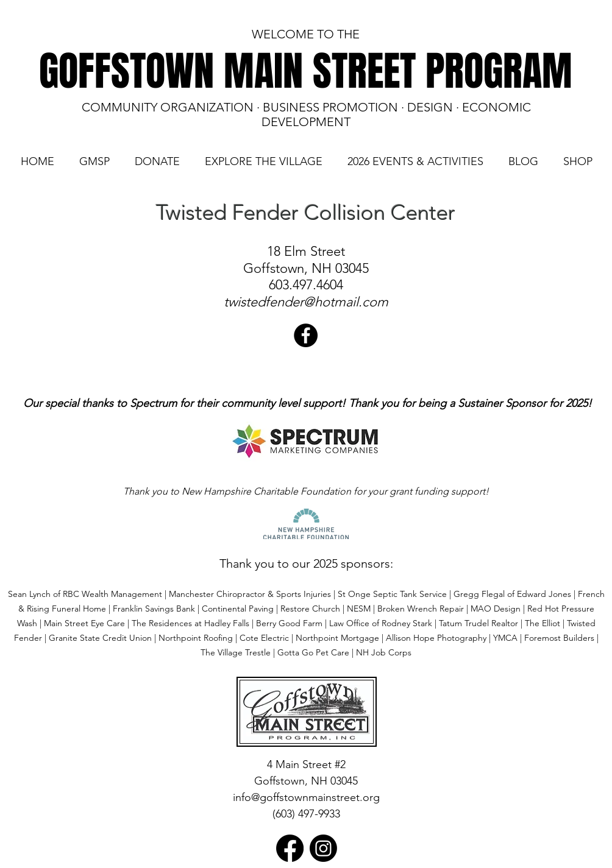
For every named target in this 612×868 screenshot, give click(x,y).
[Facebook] (290, 848)
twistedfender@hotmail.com (306, 302)
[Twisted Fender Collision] (306, 335)
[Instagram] (323, 848)
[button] (94, 161)
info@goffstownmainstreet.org (306, 797)
